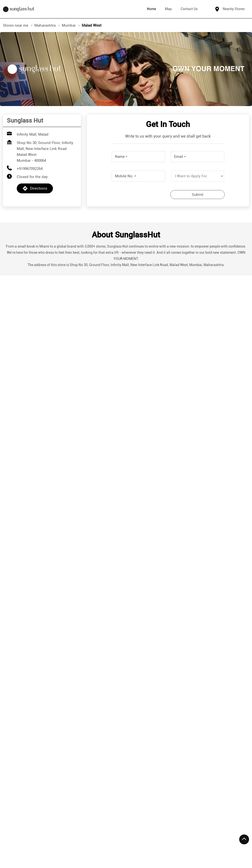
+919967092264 (30, 169)
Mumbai (69, 25)
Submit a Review (168, 320)
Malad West (49, 754)
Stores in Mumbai (18, 847)
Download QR (43, 396)
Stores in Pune (94, 847)
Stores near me (16, 25)
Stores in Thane (125, 847)
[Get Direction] (61, 544)
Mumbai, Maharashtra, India (31, 546)
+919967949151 (35, 665)
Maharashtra (45, 25)
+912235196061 (189, 675)
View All (150, 400)
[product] (197, 176)
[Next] (246, 660)
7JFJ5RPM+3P (20, 541)
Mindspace (20, 754)
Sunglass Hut (33, 618)
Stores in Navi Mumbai (57, 847)
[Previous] (6, 660)
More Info (33, 701)
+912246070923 (112, 665)
